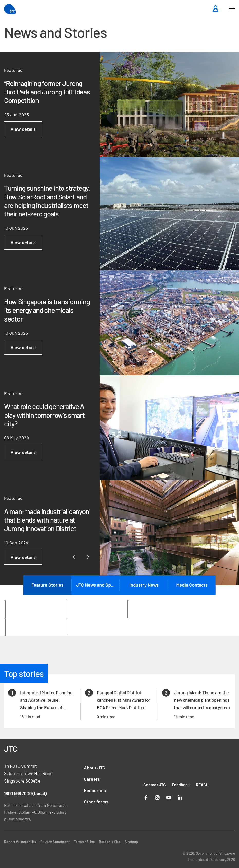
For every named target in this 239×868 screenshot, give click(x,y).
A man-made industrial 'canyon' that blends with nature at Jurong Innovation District (47, 520)
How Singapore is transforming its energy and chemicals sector (47, 310)
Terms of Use (84, 842)
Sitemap (131, 842)
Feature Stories (47, 585)
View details (23, 129)
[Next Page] (88, 557)
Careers (92, 779)
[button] (232, 9)
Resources (95, 790)
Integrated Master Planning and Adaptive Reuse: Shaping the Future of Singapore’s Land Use (46, 700)
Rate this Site (110, 842)
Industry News (144, 585)
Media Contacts (192, 585)
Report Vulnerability (20, 842)
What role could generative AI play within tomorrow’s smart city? (45, 415)
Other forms (96, 802)
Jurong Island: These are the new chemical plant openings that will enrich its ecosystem (202, 700)
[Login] (215, 9)
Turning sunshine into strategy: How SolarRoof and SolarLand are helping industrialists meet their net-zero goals (48, 201)
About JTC (94, 768)
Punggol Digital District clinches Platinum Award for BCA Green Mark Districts (124, 700)
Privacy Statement (55, 842)
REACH (202, 784)
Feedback (181, 784)
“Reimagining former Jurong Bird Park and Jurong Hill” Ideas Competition (47, 92)
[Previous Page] (74, 557)
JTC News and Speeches (98, 585)
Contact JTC (155, 784)
